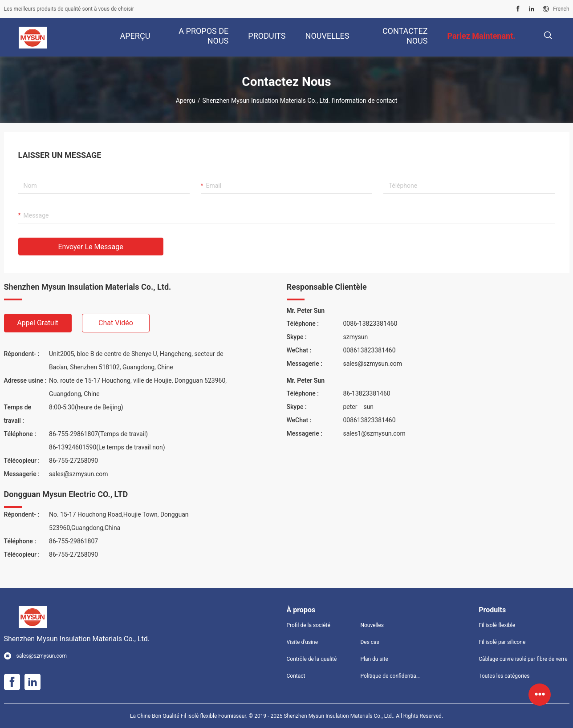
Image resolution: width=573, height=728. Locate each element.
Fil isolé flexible (497, 625)
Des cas (370, 642)
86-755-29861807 (73, 541)
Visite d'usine (303, 642)
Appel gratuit (38, 323)
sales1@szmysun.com (374, 433)
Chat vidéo (116, 323)
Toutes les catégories (504, 676)
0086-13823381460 (370, 324)
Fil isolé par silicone (502, 642)
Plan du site (374, 659)
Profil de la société (309, 625)
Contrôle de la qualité (312, 659)
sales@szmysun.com (79, 474)
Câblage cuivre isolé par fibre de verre (523, 659)
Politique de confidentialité (390, 676)
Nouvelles (372, 625)
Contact (296, 676)
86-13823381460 (367, 393)
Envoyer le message (91, 247)
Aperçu (186, 101)
